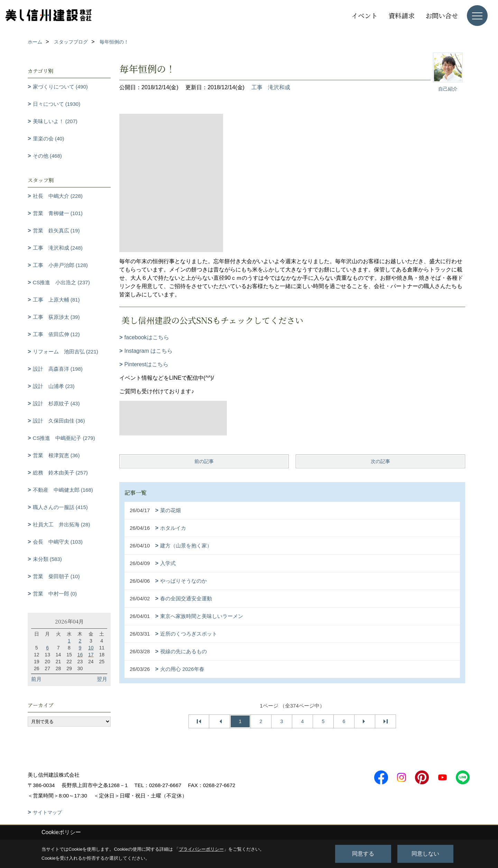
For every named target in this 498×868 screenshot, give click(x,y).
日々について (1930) (57, 104)
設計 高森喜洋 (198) (58, 369)
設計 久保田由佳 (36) (59, 421)
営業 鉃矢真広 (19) (56, 230)
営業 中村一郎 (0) (55, 594)
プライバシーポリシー (201, 849)
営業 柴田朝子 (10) (56, 576)
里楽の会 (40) (49, 138)
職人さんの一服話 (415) (60, 507)
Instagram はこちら (149, 351)
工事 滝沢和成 (271, 87)
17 (91, 655)
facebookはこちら (147, 337)
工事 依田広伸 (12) (56, 334)
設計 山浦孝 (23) (54, 386)
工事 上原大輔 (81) (56, 300)
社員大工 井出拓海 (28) (62, 524)
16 (80, 655)
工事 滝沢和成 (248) (58, 248)
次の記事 (380, 461)
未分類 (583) (47, 559)
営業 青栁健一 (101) (58, 213)
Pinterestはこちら (146, 364)
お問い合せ (442, 15)
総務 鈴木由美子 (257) (60, 473)
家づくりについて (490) (60, 87)
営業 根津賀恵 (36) (56, 455)
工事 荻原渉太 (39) (56, 317)
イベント (365, 15)
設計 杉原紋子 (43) (56, 403)
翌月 (102, 679)
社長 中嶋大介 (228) (58, 196)
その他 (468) (47, 156)
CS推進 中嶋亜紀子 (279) (64, 438)
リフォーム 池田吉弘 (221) (66, 352)
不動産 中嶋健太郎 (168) (63, 490)
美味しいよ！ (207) (55, 121)
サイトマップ (47, 812)
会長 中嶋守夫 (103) (58, 542)
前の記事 (204, 461)
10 (91, 648)
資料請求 (402, 15)
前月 (36, 679)
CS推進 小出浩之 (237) (61, 282)
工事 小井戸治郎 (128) (60, 265)
